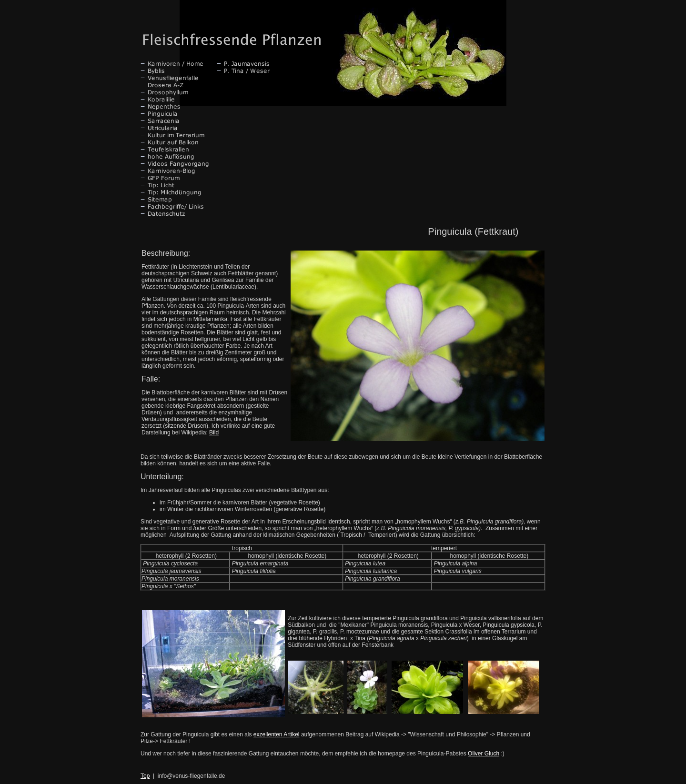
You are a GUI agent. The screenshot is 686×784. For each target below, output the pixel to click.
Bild (214, 432)
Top (145, 776)
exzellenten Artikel (277, 734)
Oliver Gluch (484, 754)
